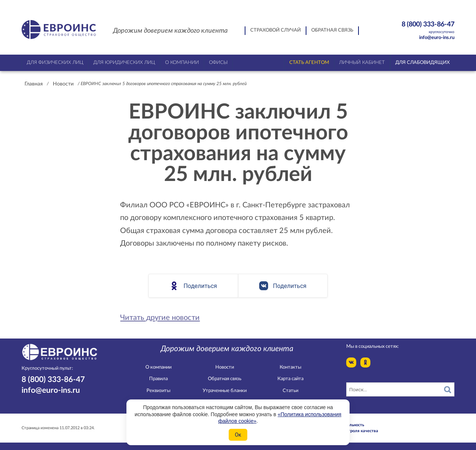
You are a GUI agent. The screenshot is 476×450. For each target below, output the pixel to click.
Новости (63, 84)
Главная (34, 84)
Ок (238, 435)
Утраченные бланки (225, 391)
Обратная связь (332, 30)
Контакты (290, 367)
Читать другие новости (160, 318)
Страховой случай (276, 30)
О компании (158, 367)
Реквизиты (158, 391)
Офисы (218, 63)
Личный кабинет (362, 63)
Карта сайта (290, 379)
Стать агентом (309, 63)
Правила (158, 379)
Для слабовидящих (422, 63)
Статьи (290, 391)
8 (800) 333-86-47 (415, 28)
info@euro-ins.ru (437, 38)
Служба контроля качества (351, 431)
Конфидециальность (344, 425)
